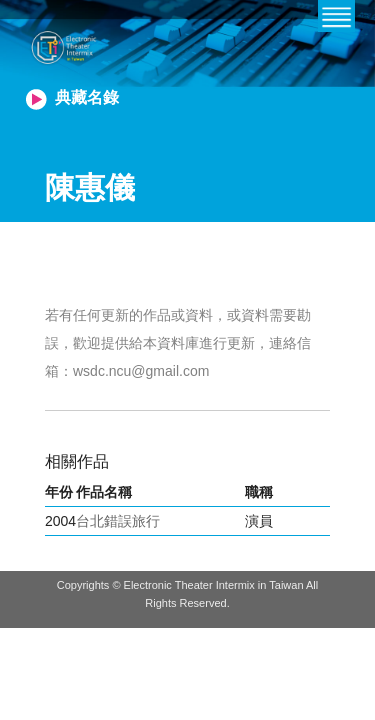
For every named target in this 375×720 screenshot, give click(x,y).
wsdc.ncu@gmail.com (141, 371)
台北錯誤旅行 (118, 521)
